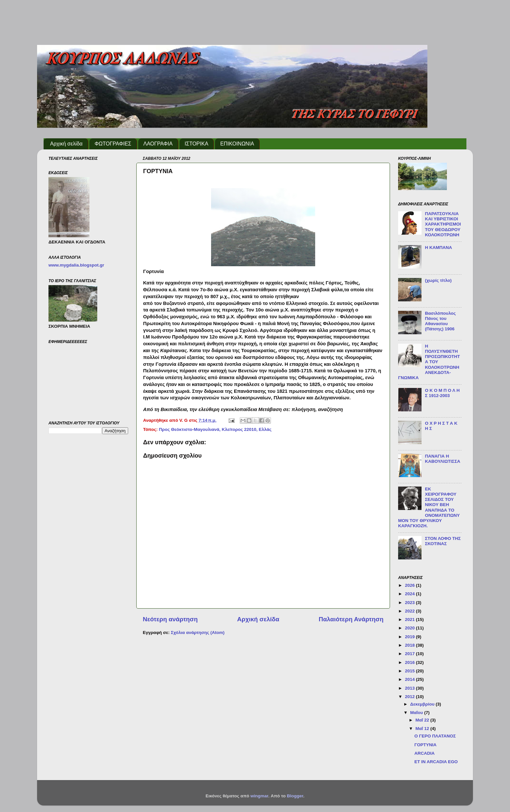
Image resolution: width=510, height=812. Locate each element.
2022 (410, 611)
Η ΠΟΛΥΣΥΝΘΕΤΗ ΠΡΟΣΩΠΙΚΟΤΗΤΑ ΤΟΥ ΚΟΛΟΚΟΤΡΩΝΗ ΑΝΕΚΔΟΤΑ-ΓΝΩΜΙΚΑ (429, 362)
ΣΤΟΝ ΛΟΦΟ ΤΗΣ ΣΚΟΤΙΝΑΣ (443, 541)
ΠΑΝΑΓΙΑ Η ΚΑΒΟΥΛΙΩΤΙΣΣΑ (443, 459)
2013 (410, 688)
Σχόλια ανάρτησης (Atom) (198, 633)
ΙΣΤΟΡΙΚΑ (197, 144)
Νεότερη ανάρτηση (170, 619)
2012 (410, 697)
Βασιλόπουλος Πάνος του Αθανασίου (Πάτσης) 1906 (440, 321)
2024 (410, 594)
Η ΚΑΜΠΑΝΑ (438, 248)
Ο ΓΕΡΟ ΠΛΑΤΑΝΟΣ (435, 736)
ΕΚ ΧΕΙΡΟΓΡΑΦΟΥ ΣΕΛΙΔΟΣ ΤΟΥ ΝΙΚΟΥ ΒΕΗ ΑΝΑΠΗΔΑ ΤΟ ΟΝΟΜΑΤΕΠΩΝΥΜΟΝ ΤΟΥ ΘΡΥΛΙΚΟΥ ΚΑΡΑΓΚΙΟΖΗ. (429, 507)
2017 (410, 654)
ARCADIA (424, 753)
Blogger (295, 796)
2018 (410, 645)
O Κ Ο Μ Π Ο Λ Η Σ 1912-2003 (442, 393)
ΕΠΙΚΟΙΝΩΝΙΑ (237, 144)
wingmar (259, 796)
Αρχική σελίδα (66, 144)
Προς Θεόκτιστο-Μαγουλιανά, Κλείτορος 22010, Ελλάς (215, 429)
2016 (410, 662)
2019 (410, 637)
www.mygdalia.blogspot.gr (76, 265)
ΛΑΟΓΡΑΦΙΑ (158, 144)
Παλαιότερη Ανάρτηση (351, 619)
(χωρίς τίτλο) (438, 280)
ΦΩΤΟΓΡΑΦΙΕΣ (113, 144)
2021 (410, 619)
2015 (410, 671)
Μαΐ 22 (423, 720)
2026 (410, 585)
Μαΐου (417, 713)
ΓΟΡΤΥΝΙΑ (425, 745)
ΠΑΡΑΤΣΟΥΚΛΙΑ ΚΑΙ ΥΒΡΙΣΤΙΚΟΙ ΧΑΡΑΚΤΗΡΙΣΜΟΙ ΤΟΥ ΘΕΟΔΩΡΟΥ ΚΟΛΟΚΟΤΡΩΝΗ (443, 224)
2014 (410, 679)
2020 (410, 628)
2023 (410, 603)
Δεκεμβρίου (423, 704)
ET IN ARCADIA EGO (436, 762)
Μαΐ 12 (423, 729)
